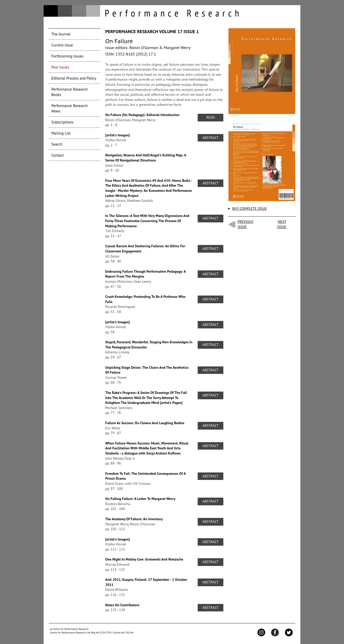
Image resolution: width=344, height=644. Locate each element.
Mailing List (61, 133)
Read (210, 117)
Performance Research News (69, 108)
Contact (58, 155)
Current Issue (62, 45)
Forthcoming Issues (67, 56)
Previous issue (245, 224)
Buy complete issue (250, 209)
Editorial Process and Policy (74, 78)
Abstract (211, 138)
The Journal (61, 34)
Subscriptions (62, 122)
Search (57, 144)
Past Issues (60, 67)
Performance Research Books (69, 92)
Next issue (282, 224)
